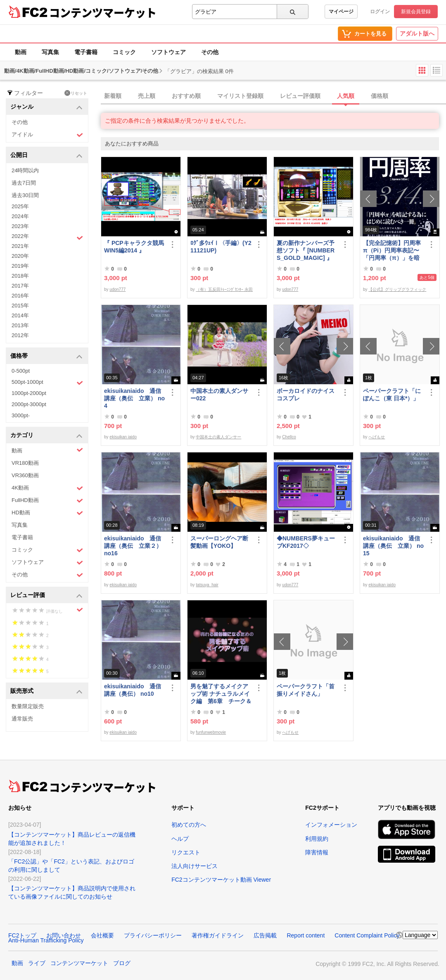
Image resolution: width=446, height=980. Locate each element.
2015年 (20, 306)
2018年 (20, 276)
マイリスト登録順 (240, 96)
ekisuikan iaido (123, 437)
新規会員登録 (416, 12)
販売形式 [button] (46, 691)
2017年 (20, 286)
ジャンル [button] (46, 107)
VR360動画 (25, 475)
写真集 (50, 52)
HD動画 (47, 513)
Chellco (289, 437)
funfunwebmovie (211, 732)
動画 (21, 52)
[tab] (273, 96)
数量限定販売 (28, 706)
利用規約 (317, 839)
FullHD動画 (47, 501)
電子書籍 (86, 52)
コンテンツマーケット (103, 12)
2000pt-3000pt (29, 404)
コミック (124, 52)
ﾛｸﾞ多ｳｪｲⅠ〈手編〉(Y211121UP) (221, 247)
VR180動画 (25, 463)
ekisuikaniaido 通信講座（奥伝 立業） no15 (393, 546)
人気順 (346, 96)
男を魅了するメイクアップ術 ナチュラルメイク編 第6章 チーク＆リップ (221, 694)
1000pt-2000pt (29, 393)
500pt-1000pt (47, 383)
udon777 (117, 289)
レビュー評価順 (300, 96)
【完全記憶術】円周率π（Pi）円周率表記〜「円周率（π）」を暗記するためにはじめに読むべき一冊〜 (392, 251)
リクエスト (186, 852)
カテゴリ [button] (46, 436)
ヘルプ (180, 839)
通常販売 (22, 719)
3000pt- (21, 415)
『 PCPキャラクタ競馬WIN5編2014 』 (134, 247)
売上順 (147, 96)
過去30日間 (25, 195)
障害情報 (317, 852)
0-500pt (21, 371)
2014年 (20, 315)
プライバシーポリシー (153, 935)
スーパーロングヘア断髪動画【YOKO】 (219, 542)
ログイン (380, 12)
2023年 (20, 226)
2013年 (20, 325)
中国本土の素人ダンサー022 (219, 395)
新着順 (113, 96)
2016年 (20, 296)
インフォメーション (331, 825)
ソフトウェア (168, 52)
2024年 (20, 216)
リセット (76, 93)
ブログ (122, 963)
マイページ (341, 12)
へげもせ (377, 437)
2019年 (20, 266)
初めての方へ (189, 825)
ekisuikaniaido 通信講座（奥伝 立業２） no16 (133, 546)
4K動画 (47, 488)
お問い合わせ (64, 935)
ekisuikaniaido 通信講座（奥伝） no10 (133, 690)
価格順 (380, 96)
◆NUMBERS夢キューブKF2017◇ (306, 542)
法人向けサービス (195, 866)
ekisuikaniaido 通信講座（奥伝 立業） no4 (134, 398)
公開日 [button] (46, 156)
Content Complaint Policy (367, 935)
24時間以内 (25, 170)
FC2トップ (22, 935)
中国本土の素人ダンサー (218, 437)
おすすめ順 (186, 96)
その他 (210, 52)
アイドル (47, 135)
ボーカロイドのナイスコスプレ (306, 395)
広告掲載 (265, 935)
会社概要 (102, 935)
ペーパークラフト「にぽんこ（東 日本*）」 (392, 395)
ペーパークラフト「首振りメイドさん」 (306, 690)
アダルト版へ (417, 33)
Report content (306, 935)
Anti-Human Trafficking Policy (46, 940)
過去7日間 (24, 183)
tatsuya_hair (207, 585)
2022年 (47, 237)
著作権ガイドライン (218, 935)
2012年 (20, 335)
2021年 (20, 246)
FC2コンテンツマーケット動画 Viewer (221, 880)
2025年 (20, 206)
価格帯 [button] (46, 356)
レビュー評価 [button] (46, 596)
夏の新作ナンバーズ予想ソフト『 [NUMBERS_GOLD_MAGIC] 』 (306, 250)
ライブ (37, 963)
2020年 (20, 256)
